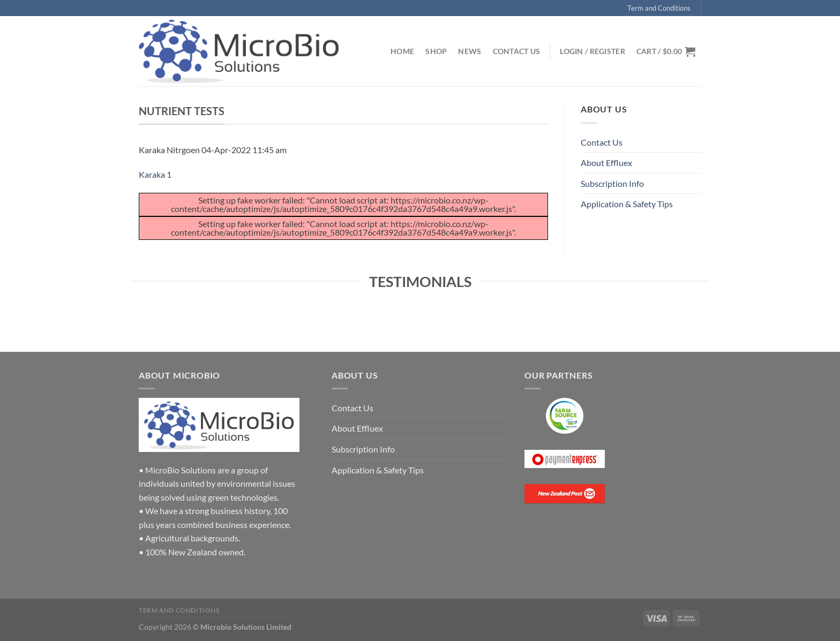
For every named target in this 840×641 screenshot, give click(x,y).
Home (402, 51)
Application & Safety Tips (627, 204)
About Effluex (606, 163)
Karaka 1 (155, 174)
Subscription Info (612, 183)
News (470, 51)
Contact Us (517, 51)
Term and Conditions (659, 8)
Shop (436, 51)
